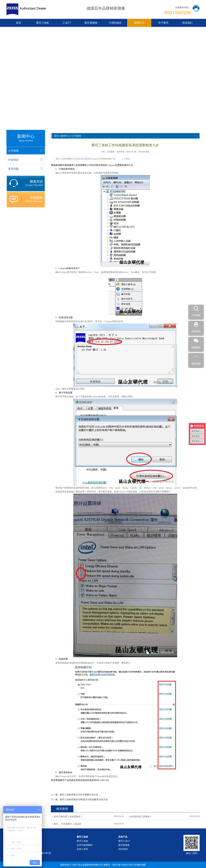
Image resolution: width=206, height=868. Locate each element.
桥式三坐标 (82, 841)
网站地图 (141, 865)
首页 (19, 23)
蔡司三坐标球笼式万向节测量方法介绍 (79, 795)
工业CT (67, 23)
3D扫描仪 (123, 849)
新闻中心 (139, 23)
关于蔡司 (163, 23)
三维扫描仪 (115, 23)
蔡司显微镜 (91, 23)
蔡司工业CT (124, 841)
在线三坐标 (82, 849)
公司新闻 (77, 136)
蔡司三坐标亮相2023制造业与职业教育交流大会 (84, 799)
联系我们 (187, 23)
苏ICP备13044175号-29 (124, 865)
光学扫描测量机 (85, 845)
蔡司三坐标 (43, 23)
